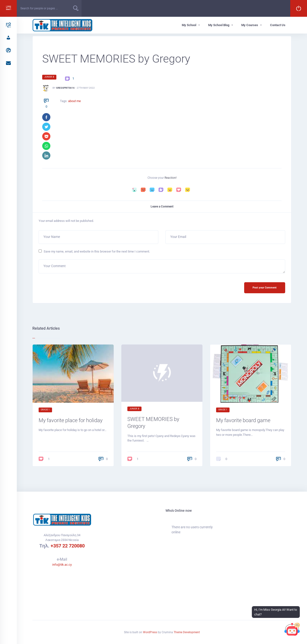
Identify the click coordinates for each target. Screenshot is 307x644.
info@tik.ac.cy (62, 565)
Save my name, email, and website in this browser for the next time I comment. (97, 251)
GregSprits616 (65, 88)
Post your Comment (265, 288)
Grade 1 (45, 410)
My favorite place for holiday (71, 420)
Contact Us (278, 25)
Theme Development (187, 632)
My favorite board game (243, 420)
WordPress (150, 632)
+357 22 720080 (68, 546)
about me (74, 101)
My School (189, 25)
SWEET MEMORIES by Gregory (153, 423)
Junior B (49, 77)
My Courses (250, 25)
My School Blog (219, 25)
